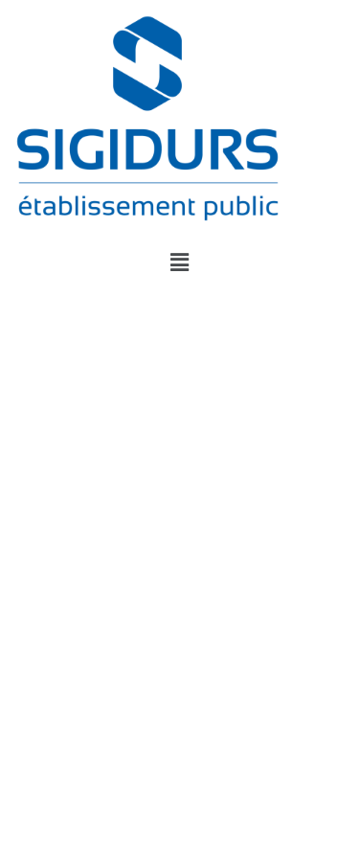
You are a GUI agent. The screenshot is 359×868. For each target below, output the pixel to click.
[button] (179, 262)
